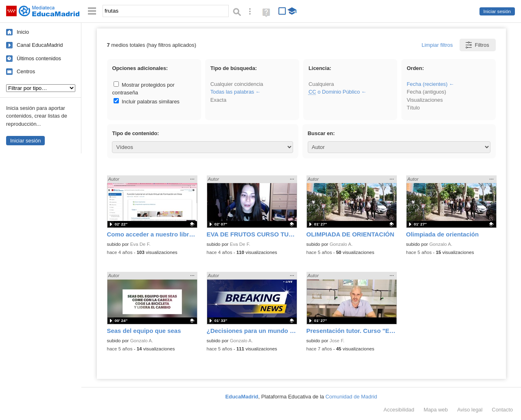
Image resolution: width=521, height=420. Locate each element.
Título (413, 108)
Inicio (23, 32)
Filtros (477, 45)
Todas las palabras (232, 92)
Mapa (436, 410)
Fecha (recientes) (427, 84)
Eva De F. (140, 244)
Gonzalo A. (341, 244)
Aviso (470, 410)
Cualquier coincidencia (237, 84)
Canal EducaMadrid (40, 45)
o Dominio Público (334, 92)
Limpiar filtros (437, 45)
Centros (26, 71)
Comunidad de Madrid (351, 397)
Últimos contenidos (39, 58)
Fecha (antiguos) (426, 92)
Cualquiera (321, 84)
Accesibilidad (399, 410)
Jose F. (337, 341)
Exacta (218, 100)
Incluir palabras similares (147, 102)
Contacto (502, 410)
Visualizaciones (425, 100)
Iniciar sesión (497, 11)
